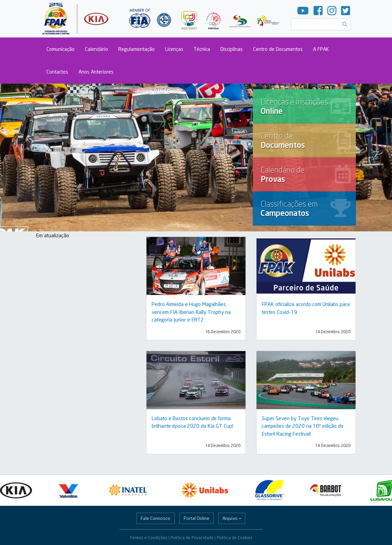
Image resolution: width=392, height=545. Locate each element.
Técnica (202, 49)
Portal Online (197, 518)
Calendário (96, 49)
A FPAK (321, 49)
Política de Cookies (235, 538)
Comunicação (61, 49)
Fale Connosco (155, 518)
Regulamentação (137, 49)
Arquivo (230, 518)
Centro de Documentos (278, 49)
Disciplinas (232, 49)
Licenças (174, 49)
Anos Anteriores (96, 72)
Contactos (57, 72)
